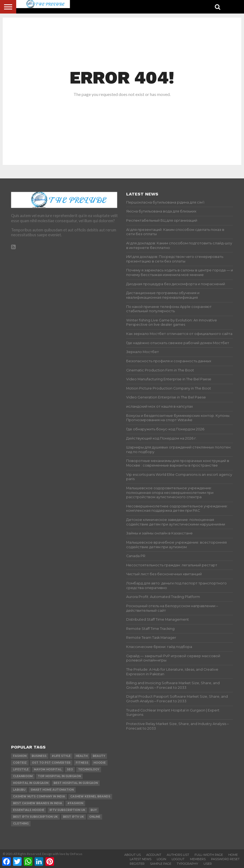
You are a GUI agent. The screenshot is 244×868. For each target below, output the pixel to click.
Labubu (19, 790)
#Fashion (75, 803)
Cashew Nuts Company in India (39, 797)
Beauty (99, 756)
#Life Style (61, 756)
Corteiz (20, 763)
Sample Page (161, 864)
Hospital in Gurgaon (31, 783)
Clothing (21, 824)
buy (94, 810)
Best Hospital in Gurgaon (76, 783)
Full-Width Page (209, 855)
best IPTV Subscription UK (35, 817)
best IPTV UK (73, 817)
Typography (187, 864)
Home (233, 855)
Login (161, 859)
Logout (178, 859)
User (208, 864)
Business (39, 756)
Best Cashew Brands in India (38, 803)
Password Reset (225, 859)
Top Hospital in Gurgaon (59, 776)
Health (82, 756)
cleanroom (23, 776)
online (95, 817)
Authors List (178, 855)
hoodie (100, 763)
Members (198, 859)
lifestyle (21, 769)
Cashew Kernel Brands (90, 797)
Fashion (20, 756)
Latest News (141, 859)
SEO (70, 769)
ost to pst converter (51, 763)
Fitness (82, 763)
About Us (133, 855)
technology (89, 769)
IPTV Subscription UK (67, 810)
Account (154, 855)
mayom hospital (48, 769)
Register (137, 864)
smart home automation (52, 790)
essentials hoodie (29, 810)
